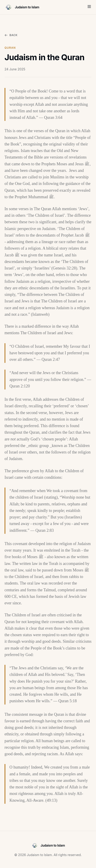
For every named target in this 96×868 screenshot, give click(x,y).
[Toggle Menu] (89, 7)
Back (11, 35)
